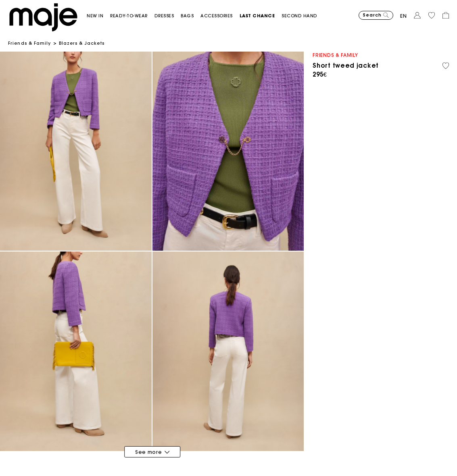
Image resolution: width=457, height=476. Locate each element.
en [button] (404, 16)
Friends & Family (30, 43)
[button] (98, 16)
